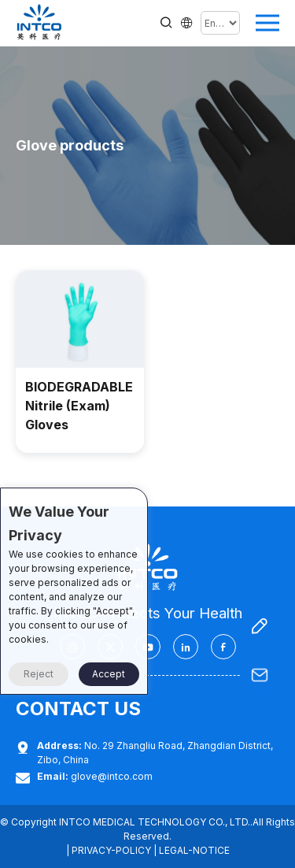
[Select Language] (220, 23)
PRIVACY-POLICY (111, 850)
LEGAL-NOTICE (194, 850)
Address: (59, 746)
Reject (39, 674)
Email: (53, 776)
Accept (109, 674)
